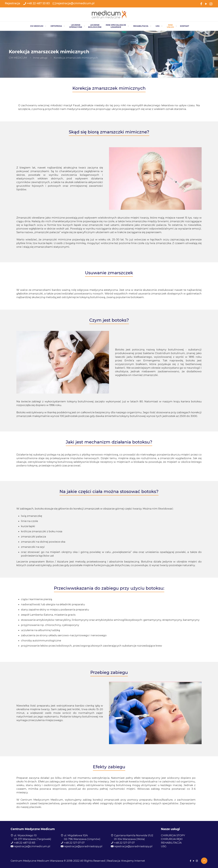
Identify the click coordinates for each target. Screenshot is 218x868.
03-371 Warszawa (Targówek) (32, 839)
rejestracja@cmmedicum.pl (32, 846)
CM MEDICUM (18, 58)
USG (164, 846)
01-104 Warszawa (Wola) (129, 839)
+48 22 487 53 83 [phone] (38, 3)
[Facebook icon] (201, 4)
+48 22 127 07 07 (74, 843)
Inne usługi (40, 58)
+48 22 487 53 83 (25, 843)
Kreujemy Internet (133, 861)
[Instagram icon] (211, 4)
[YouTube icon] (206, 4)
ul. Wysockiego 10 (25, 835)
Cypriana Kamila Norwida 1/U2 (134, 835)
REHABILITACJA (171, 843)
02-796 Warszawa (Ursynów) (82, 839)
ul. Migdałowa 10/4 (76, 835)
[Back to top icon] (204, 861)
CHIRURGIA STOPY (173, 835)
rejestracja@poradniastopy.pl (83, 846)
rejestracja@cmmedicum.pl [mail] (75, 3)
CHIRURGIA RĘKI (172, 839)
